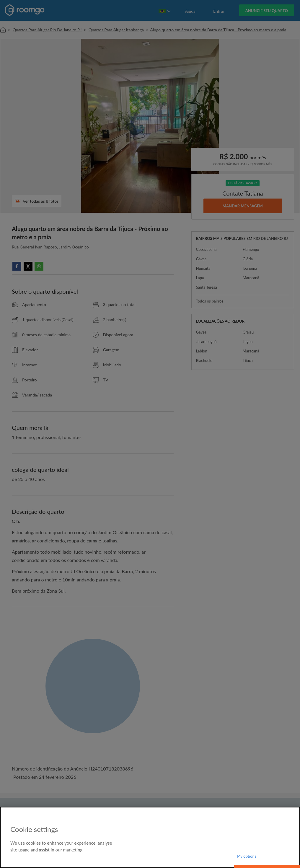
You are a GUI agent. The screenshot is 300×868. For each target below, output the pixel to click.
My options (247, 856)
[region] (150, 837)
